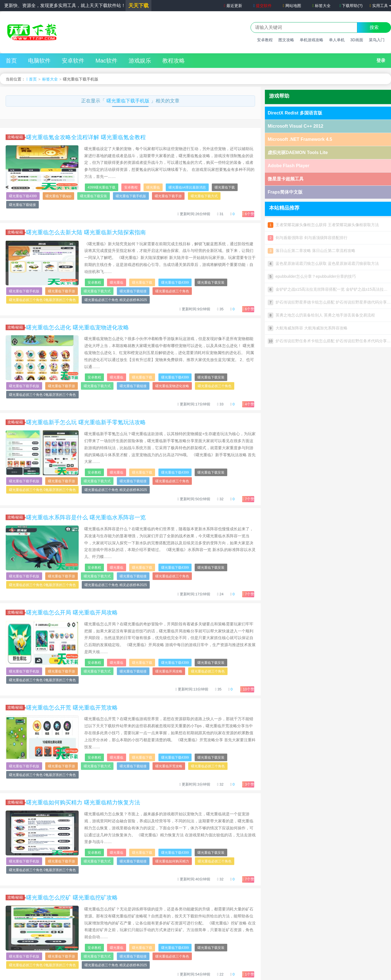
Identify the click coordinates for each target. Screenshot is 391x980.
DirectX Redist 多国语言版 (295, 113)
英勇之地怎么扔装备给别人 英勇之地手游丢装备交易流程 (321, 315)
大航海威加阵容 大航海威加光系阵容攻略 (308, 328)
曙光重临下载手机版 (129, 101)
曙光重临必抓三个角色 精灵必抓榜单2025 (116, 300)
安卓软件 (73, 61)
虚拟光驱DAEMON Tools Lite (298, 152)
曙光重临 (153, 187)
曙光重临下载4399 (23, 196)
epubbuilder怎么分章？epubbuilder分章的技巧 (312, 276)
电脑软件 (39, 61)
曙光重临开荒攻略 (169, 766)
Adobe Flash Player (289, 166)
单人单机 (337, 40)
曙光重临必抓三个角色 (172, 291)
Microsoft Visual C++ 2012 (295, 126)
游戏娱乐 (140, 61)
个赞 (248, 214)
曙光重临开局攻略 (169, 671)
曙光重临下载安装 (94, 196)
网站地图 (292, 6)
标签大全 (321, 6)
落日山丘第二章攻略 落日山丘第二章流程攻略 (312, 251)
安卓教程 (265, 40)
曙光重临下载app (58, 196)
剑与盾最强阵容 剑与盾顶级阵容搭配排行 (308, 238)
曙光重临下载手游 (168, 196)
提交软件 (262, 6)
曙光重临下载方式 (204, 196)
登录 (381, 60)
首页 (11, 61)
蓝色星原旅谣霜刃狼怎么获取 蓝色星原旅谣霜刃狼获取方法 (323, 263)
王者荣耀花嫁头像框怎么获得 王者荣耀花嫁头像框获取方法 (323, 225)
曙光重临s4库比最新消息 (187, 187)
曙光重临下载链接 (22, 205)
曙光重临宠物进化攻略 (172, 386)
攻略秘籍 (16, 137)
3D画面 (357, 40)
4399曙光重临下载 (102, 187)
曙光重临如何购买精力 (172, 861)
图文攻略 (286, 40)
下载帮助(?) (351, 6)
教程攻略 (174, 61)
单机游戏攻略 (312, 40)
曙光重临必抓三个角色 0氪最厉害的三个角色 (42, 300)
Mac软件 (106, 61)
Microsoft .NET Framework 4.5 (300, 139)
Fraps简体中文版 (285, 192)
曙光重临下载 (225, 187)
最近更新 (232, 6)
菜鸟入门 (377, 40)
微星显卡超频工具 (286, 179)
